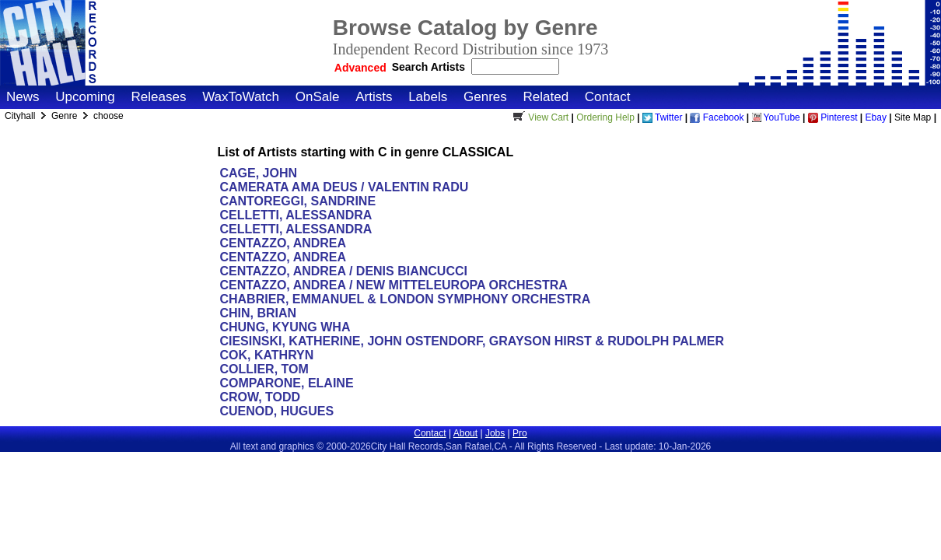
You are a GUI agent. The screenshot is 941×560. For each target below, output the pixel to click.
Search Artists (430, 67)
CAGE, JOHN (258, 173)
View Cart (539, 117)
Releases (159, 97)
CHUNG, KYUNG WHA (284, 327)
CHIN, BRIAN (259, 313)
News (23, 97)
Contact (608, 97)
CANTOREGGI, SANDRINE (297, 201)
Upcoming (85, 97)
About (465, 433)
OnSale (318, 97)
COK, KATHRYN (266, 355)
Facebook (717, 117)
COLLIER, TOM (264, 369)
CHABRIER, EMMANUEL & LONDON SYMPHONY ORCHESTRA (404, 299)
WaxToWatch (241, 97)
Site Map (913, 117)
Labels (428, 97)
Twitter (662, 117)
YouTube (776, 117)
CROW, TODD (260, 397)
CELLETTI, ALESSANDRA (295, 215)
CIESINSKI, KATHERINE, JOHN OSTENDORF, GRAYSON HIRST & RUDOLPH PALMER (472, 341)
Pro (520, 433)
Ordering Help (605, 117)
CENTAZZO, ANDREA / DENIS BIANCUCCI (343, 271)
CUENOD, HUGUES (276, 411)
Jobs (495, 433)
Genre (66, 116)
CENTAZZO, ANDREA (282, 243)
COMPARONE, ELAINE (286, 383)
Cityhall (21, 116)
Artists (374, 97)
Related (546, 97)
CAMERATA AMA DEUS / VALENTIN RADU (344, 187)
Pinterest (833, 117)
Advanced (360, 68)
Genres (485, 97)
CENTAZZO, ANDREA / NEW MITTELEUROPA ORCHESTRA (393, 285)
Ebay (876, 117)
